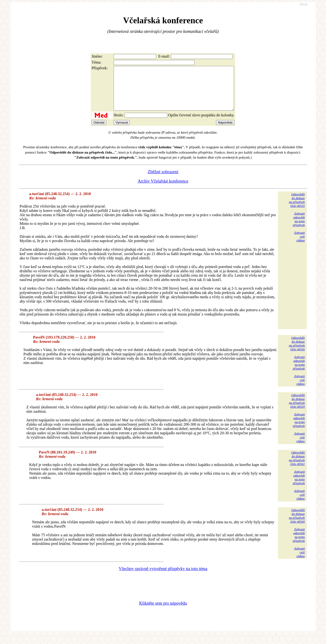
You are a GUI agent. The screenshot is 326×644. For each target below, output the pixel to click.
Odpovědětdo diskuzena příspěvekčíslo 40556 (297, 352)
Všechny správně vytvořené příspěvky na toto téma (163, 577)
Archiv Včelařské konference (163, 190)
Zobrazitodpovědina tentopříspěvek (299, 228)
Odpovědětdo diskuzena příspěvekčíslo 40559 (297, 409)
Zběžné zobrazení (163, 180)
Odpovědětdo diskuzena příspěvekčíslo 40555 (297, 209)
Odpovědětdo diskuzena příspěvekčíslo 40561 (297, 467)
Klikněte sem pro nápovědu (163, 612)
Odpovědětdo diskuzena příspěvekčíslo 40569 (297, 524)
